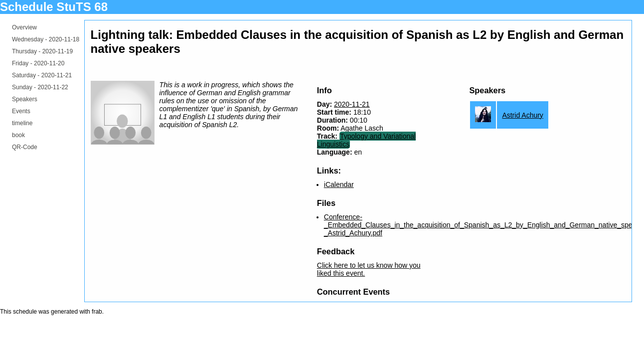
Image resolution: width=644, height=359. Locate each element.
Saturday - (42, 75)
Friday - (38, 63)
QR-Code (25, 147)
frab (97, 312)
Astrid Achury (522, 115)
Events (21, 111)
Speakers (25, 99)
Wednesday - (46, 39)
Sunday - (40, 87)
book (18, 135)
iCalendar (339, 184)
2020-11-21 (352, 104)
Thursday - (42, 51)
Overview (24, 27)
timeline (22, 123)
